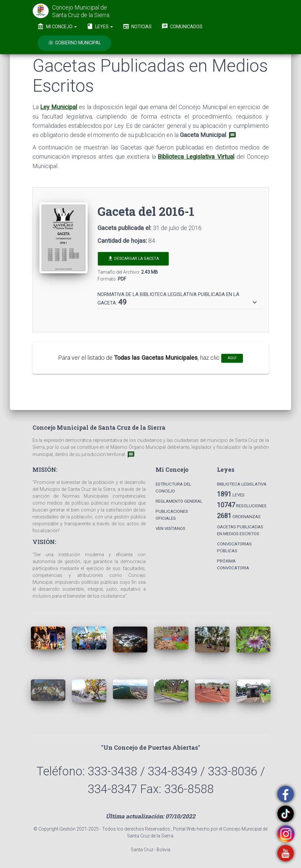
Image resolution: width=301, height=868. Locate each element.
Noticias (137, 26)
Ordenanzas (239, 516)
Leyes (100, 26)
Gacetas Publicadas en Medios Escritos (240, 530)
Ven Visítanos (171, 528)
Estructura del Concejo (173, 488)
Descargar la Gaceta (133, 258)
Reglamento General (179, 501)
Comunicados (182, 26)
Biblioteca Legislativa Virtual (196, 157)
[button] (178, 299)
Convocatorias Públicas (234, 547)
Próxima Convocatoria (233, 564)
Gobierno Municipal (74, 43)
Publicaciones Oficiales (172, 515)
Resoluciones (242, 505)
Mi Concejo (57, 26)
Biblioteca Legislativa (242, 484)
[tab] (180, 296)
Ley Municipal (59, 107)
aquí (232, 358)
